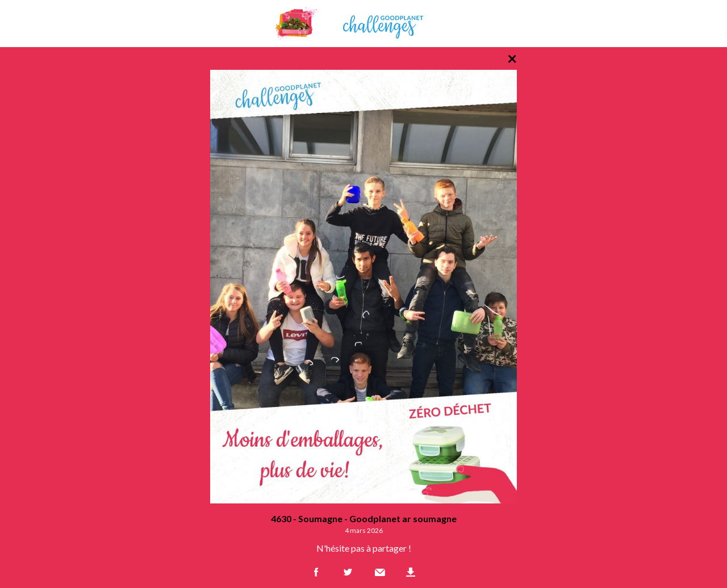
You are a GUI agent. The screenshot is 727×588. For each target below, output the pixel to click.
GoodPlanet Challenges (363, 24)
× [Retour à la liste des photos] (512, 58)
